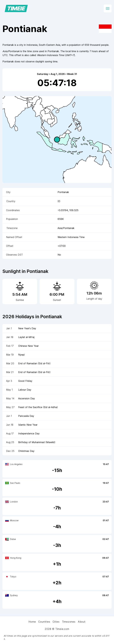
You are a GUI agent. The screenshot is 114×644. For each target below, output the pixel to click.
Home (32, 622)
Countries (44, 622)
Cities (56, 622)
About (82, 622)
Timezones (69, 622)
